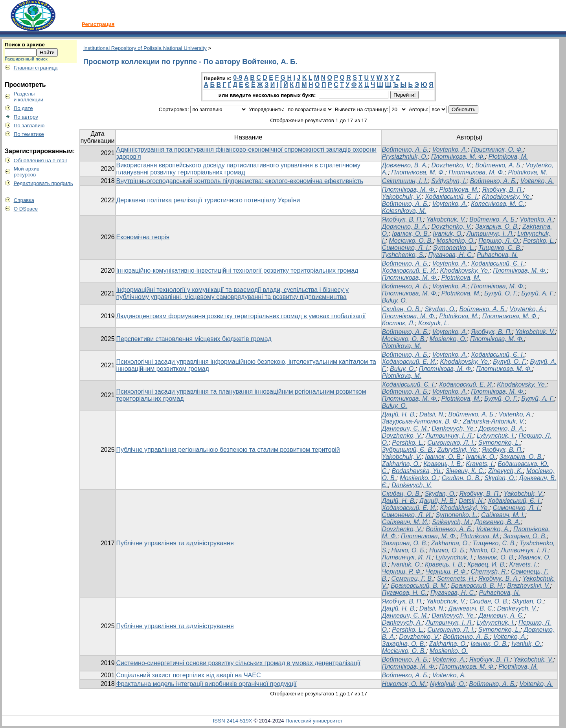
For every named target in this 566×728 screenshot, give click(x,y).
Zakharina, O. (401, 464)
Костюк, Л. (399, 323)
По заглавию (29, 126)
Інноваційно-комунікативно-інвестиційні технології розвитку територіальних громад (237, 270)
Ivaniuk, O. (448, 234)
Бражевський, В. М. (419, 586)
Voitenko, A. (536, 219)
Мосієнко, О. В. (411, 241)
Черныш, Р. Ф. (447, 571)
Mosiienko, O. (456, 241)
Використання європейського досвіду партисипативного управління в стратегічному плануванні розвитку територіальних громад (238, 169)
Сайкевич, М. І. (503, 515)
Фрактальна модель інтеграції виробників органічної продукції (207, 684)
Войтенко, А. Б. (405, 149)
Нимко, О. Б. (447, 550)
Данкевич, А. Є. (501, 615)
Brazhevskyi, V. (528, 586)
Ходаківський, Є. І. (452, 197)
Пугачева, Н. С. (453, 593)
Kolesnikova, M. (404, 211)
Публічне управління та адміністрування (175, 543)
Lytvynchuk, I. (496, 436)
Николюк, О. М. (404, 684)
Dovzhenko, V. (451, 165)
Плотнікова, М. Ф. (458, 157)
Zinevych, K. (505, 471)
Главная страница (36, 68)
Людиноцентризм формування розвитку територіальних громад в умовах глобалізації (241, 316)
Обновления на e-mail (40, 160)
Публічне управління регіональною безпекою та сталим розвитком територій (228, 450)
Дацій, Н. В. (399, 414)
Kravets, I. (480, 464)
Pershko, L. (539, 241)
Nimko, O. (483, 550)
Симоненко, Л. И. (407, 515)
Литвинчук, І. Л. (490, 234)
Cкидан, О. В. (402, 309)
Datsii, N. (432, 414)
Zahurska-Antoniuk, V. (494, 421)
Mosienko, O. (448, 339)
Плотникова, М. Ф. (476, 172)
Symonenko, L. (454, 248)
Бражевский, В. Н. (477, 586)
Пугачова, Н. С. (451, 255)
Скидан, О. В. (461, 478)
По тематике (29, 134)
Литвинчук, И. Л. (407, 557)
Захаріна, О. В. (497, 226)
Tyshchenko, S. (403, 255)
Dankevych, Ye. (453, 428)
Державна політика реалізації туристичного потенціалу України (208, 200)
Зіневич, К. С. (465, 471)
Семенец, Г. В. (413, 579)
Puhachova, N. (497, 255)
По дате (23, 108)
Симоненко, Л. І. (406, 248)
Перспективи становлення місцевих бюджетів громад (194, 339)
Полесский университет (314, 721)
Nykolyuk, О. (448, 684)
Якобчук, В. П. (503, 190)
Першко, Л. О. (499, 241)
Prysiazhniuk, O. (405, 157)
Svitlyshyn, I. (449, 181)
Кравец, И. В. (487, 564)
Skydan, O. (440, 309)
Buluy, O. (395, 300)
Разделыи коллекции (29, 97)
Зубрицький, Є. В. (408, 450)
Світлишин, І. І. (405, 181)
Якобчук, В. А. (499, 579)
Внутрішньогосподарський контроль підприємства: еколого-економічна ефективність (240, 181)
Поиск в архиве (25, 45)
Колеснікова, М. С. (498, 204)
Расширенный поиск (26, 59)
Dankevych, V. (412, 485)
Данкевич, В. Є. (471, 608)
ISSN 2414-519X (232, 721)
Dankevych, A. (402, 623)
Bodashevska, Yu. (417, 471)
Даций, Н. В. (437, 501)
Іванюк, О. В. (411, 234)
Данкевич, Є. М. (405, 428)
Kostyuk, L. (434, 323)
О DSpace (26, 209)
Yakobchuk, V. (402, 197)
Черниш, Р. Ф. (402, 571)
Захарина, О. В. (405, 543)
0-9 (238, 78)
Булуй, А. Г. (538, 293)
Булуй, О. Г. (501, 293)
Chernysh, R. (489, 571)
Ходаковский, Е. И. (409, 270)
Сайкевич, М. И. (405, 522)
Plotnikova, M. (508, 157)
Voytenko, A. (450, 149)
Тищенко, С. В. (500, 248)
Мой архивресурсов (27, 172)
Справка (24, 200)
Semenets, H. (456, 579)
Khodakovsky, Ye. (507, 197)
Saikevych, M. (452, 522)
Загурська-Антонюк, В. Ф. (421, 421)
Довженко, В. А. (405, 165)
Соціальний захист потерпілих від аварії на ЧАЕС (189, 675)
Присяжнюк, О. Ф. (497, 149)
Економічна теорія (143, 237)
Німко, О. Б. (409, 550)
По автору (26, 117)
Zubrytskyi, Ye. (458, 450)
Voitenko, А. (537, 181)
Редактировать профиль (43, 183)
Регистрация (98, 24)
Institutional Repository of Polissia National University (145, 48)
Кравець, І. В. (443, 464)
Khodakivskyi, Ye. (465, 508)
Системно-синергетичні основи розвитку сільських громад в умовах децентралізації (238, 663)
